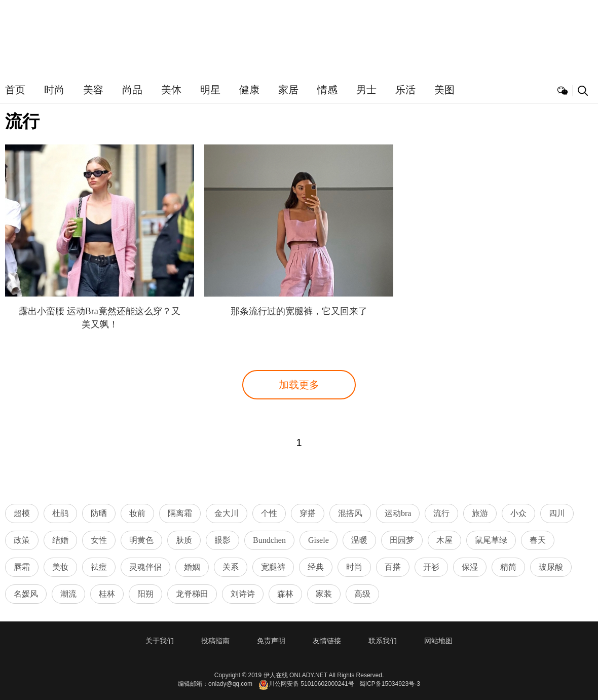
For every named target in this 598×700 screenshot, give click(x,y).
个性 (269, 513)
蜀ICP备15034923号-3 (390, 684)
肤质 (184, 540)
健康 (249, 90)
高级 (362, 594)
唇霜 (22, 567)
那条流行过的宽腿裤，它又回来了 (299, 311)
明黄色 (141, 540)
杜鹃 (60, 513)
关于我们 (160, 641)
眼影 (222, 540)
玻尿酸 (551, 567)
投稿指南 (215, 641)
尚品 (132, 90)
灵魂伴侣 (145, 567)
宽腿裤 (273, 567)
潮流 (68, 594)
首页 (15, 90)
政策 (22, 540)
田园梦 (402, 540)
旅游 (480, 513)
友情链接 (327, 641)
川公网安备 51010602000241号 (306, 685)
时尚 (54, 90)
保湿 (470, 567)
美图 (444, 90)
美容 (93, 90)
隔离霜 (180, 513)
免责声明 (271, 641)
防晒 (99, 513)
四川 (557, 513)
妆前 (137, 513)
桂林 (107, 594)
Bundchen (269, 540)
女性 (99, 540)
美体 (171, 90)
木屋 (444, 540)
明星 (210, 90)
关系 (231, 567)
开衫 (431, 567)
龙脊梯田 (192, 594)
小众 (518, 513)
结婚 (60, 540)
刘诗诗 (243, 594)
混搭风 (350, 513)
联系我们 (383, 641)
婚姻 (192, 567)
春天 (538, 540)
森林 (285, 594)
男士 (366, 90)
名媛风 (26, 594)
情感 (327, 90)
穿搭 (308, 513)
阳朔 (145, 594)
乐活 (405, 90)
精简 (508, 567)
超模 (22, 513)
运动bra (398, 513)
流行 (441, 513)
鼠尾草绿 (491, 540)
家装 (324, 594)
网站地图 (438, 641)
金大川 (227, 513)
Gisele (319, 540)
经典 (316, 567)
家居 (288, 90)
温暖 (359, 540)
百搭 (393, 567)
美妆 (60, 567)
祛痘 (99, 567)
